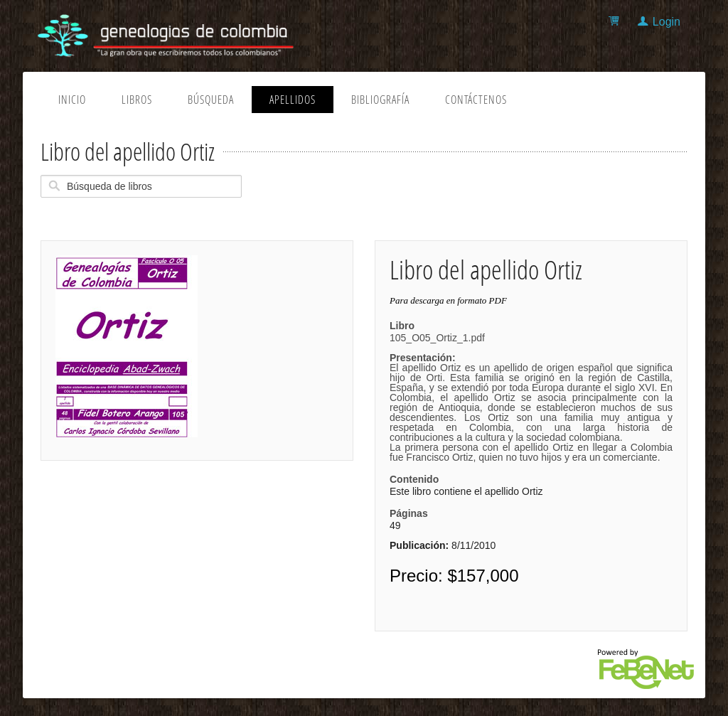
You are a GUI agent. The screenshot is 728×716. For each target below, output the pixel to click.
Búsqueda (211, 100)
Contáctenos (476, 100)
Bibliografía (380, 100)
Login (667, 22)
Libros (137, 100)
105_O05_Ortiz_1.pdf (531, 397)
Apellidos (293, 100)
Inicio (72, 100)
